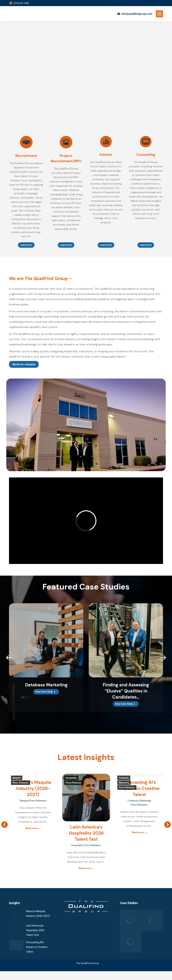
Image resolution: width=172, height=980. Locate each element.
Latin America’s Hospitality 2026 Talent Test (86, 833)
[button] (9, 658)
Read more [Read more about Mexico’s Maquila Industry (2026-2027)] (33, 828)
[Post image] (16, 921)
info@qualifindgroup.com (135, 14)
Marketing (124, 783)
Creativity (124, 778)
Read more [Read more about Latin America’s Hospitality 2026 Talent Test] (86, 868)
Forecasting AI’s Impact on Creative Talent (139, 788)
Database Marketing (46, 685)
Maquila (17, 778)
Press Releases (21, 783)
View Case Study (45, 692)
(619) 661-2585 (19, 3)
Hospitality (71, 778)
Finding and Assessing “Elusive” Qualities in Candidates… (126, 691)
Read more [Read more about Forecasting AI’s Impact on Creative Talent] (139, 832)
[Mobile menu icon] (159, 14)
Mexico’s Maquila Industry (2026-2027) (33, 788)
